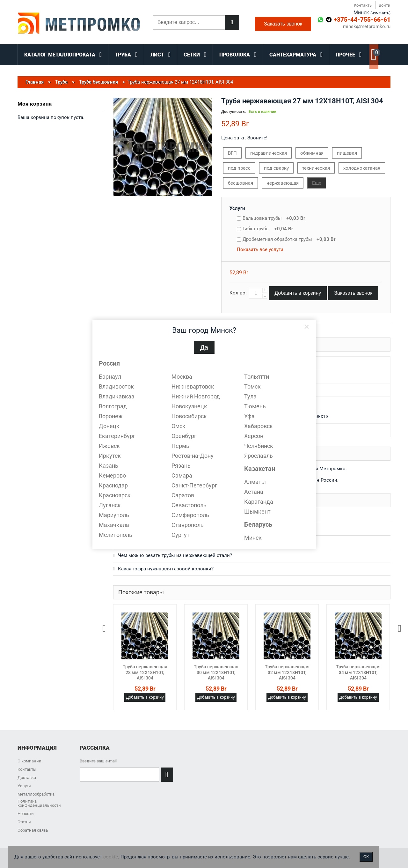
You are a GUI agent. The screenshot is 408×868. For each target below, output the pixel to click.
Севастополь (189, 505)
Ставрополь (188, 525)
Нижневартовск (193, 386)
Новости (26, 814)
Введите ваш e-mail (98, 761)
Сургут (181, 535)
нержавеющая (283, 183)
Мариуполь (114, 515)
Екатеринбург (117, 436)
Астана (254, 492)
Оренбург (184, 436)
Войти (385, 5)
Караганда (259, 502)
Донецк (109, 426)
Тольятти (257, 377)
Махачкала (114, 525)
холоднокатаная (362, 168)
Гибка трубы (268, 229)
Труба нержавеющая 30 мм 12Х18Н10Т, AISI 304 (216, 672)
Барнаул (110, 377)
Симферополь (190, 515)
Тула (250, 396)
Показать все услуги (260, 249)
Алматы (255, 482)
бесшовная (240, 183)
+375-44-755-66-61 (362, 20)
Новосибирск (189, 416)
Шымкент (257, 512)
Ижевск (109, 446)
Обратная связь (33, 830)
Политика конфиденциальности (39, 803)
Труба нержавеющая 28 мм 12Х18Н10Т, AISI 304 (145, 672)
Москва (182, 377)
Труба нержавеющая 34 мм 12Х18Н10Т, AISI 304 (358, 672)
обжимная (312, 153)
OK (366, 857)
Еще (317, 183)
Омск (178, 426)
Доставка (27, 778)
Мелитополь (116, 535)
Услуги (237, 208)
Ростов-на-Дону (193, 456)
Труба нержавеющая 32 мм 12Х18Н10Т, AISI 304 (287, 672)
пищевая (347, 153)
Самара (182, 475)
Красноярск (115, 495)
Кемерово (112, 475)
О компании (29, 761)
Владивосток (116, 386)
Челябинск (259, 446)
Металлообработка (36, 794)
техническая (316, 168)
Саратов (183, 495)
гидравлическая (269, 153)
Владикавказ (117, 396)
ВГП (232, 153)
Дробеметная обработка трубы (289, 239)
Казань (109, 466)
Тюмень (255, 406)
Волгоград (113, 406)
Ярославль (259, 456)
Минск (253, 538)
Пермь (180, 446)
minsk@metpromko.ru (367, 27)
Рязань (181, 466)
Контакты (363, 5)
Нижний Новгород (196, 396)
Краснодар (113, 485)
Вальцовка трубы (274, 218)
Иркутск (110, 456)
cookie (111, 857)
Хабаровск (259, 426)
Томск (252, 386)
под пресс (239, 168)
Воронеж (111, 416)
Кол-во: (238, 293)
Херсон (254, 436)
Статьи (24, 822)
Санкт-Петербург (194, 485)
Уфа (249, 416)
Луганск (110, 505)
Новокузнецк (189, 406)
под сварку (276, 168)
